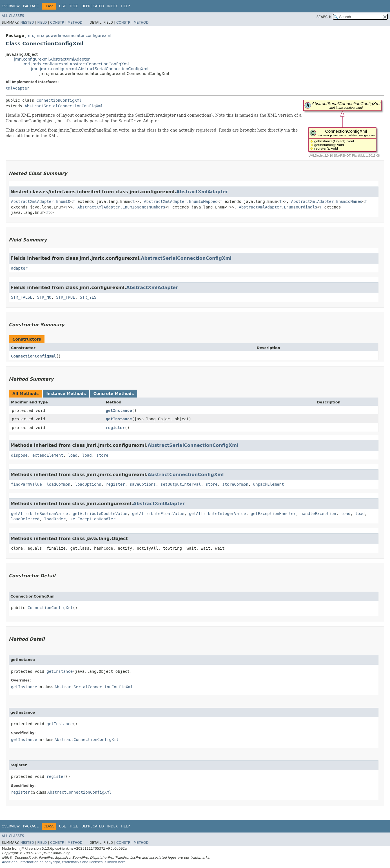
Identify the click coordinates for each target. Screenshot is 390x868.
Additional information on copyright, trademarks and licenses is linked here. (64, 862)
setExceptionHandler (93, 519)
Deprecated (93, 6)
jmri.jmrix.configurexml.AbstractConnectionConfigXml (76, 64)
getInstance (119, 410)
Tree (74, 6)
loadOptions (88, 484)
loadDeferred (25, 519)
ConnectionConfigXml (59, 100)
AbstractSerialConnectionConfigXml (64, 106)
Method (75, 23)
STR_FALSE (22, 297)
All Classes (13, 16)
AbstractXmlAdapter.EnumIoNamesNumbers (121, 207)
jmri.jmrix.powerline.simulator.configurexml (68, 35)
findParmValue (26, 484)
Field (42, 23)
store (102, 455)
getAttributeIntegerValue (217, 514)
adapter (19, 268)
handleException (318, 514)
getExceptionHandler (273, 514)
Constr (57, 23)
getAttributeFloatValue (158, 514)
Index (113, 6)
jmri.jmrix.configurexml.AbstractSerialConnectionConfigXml (90, 69)
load (73, 455)
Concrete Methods (114, 394)
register (115, 428)
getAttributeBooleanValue (39, 514)
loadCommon (58, 484)
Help (125, 6)
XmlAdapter (17, 88)
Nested (27, 23)
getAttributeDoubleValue (100, 514)
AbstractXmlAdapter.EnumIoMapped (181, 201)
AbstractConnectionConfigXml (186, 475)
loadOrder (55, 519)
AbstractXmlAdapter (202, 192)
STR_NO (44, 297)
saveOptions (143, 484)
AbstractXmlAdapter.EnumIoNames (327, 201)
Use (63, 6)
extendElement (48, 455)
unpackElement (269, 484)
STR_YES (88, 297)
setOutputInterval (181, 484)
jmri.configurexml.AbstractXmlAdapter (52, 59)
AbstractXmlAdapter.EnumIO (41, 201)
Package (31, 6)
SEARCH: (324, 17)
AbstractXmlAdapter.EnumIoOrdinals (278, 207)
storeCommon (235, 484)
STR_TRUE (65, 297)
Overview (11, 6)
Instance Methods (66, 394)
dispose (19, 455)
